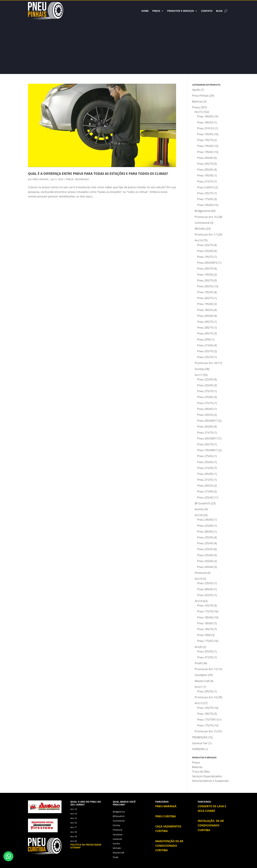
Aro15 (198, 112)
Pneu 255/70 (205, 351)
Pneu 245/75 (205, 322)
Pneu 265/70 (205, 280)
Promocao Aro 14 (206, 697)
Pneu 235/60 (205, 251)
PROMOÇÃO (200, 737)
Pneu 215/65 (205, 345)
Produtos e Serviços (181, 11)
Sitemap (75, 847)
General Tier (200, 743)
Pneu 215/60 (205, 491)
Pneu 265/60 (205, 567)
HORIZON (198, 749)
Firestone (201, 573)
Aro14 (198, 601)
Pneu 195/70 (205, 140)
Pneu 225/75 (205, 245)
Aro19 (198, 579)
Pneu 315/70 (205, 433)
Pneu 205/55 (205, 286)
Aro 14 (74, 814)
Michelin (200, 229)
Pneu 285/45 (205, 589)
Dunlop (199, 369)
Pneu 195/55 (205, 134)
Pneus (156, 11)
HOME (145, 11)
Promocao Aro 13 (206, 669)
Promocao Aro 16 (206, 217)
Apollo (196, 90)
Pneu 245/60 (205, 520)
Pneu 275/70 (205, 391)
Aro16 (198, 240)
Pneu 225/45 (205, 497)
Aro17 (198, 375)
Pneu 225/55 (205, 549)
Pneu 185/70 (205, 629)
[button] (8, 856)
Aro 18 (74, 832)
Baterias (197, 101)
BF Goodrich (202, 503)
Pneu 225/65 (205, 385)
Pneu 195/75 (205, 257)
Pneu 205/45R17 (207, 421)
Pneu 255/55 (205, 595)
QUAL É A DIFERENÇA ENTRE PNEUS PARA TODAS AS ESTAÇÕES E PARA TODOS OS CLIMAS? (98, 174)
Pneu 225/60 (205, 526)
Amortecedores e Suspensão (210, 781)
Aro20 (198, 647)
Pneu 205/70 (205, 164)
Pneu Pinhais (200, 96)
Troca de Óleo (201, 772)
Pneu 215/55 (205, 480)
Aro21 (198, 687)
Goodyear (201, 675)
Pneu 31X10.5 (206, 128)
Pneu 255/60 (205, 561)
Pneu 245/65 (205, 409)
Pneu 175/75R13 (207, 720)
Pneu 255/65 (205, 462)
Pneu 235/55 (205, 415)
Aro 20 (74, 841)
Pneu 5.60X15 (206, 187)
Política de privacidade (86, 845)
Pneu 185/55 (205, 122)
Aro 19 (74, 836)
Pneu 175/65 (205, 199)
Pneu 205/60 (205, 158)
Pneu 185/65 (205, 116)
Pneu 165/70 (205, 606)
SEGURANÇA (82, 179)
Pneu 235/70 (205, 357)
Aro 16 (74, 823)
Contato (207, 11)
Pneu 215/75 (205, 181)
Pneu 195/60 (205, 146)
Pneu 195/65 (205, 152)
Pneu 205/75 (205, 333)
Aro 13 (74, 809)
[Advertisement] (128, 45)
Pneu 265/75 (205, 298)
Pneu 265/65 (205, 427)
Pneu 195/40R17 (207, 450)
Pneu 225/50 (205, 379)
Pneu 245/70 (205, 269)
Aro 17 (74, 827)
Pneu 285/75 (205, 328)
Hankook (117, 839)
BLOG (219, 11)
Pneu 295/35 (205, 691)
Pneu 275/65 (205, 456)
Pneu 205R (204, 339)
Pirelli (198, 663)
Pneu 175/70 (205, 611)
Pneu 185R (204, 635)
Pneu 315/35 (205, 657)
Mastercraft (202, 681)
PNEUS (70, 179)
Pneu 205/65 (205, 170)
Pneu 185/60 (205, 205)
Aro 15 (74, 818)
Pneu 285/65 (205, 532)
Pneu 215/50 (205, 468)
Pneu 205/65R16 (207, 263)
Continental (202, 223)
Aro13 (198, 703)
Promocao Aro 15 (206, 731)
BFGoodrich (119, 816)
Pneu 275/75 (205, 403)
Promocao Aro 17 (206, 234)
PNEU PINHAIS (40, 179)
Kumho (199, 509)
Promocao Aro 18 (206, 363)
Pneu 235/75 (205, 193)
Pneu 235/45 (205, 543)
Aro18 (198, 515)
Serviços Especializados (207, 776)
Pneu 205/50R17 (207, 438)
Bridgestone (202, 211)
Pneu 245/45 (205, 474)
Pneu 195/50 (205, 175)
